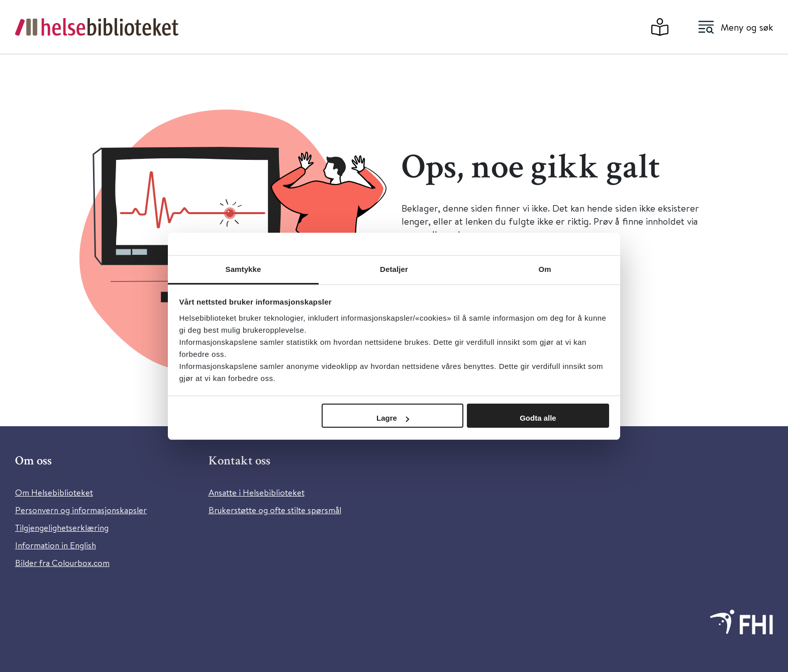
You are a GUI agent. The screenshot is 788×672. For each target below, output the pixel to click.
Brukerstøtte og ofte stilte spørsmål (275, 510)
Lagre (393, 418)
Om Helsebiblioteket (54, 492)
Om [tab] (545, 269)
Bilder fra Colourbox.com (62, 563)
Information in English (56, 545)
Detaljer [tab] (394, 269)
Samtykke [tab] (243, 269)
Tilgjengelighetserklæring (62, 527)
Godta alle (538, 418)
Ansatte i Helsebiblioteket (257, 492)
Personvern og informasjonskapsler (81, 510)
